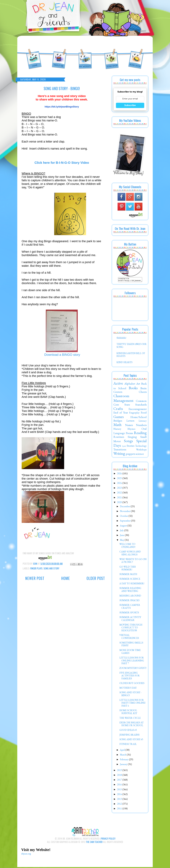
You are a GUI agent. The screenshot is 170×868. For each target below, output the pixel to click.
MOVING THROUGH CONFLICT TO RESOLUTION (131, 628)
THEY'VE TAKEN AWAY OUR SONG (132, 346)
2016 (120, 785)
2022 (120, 493)
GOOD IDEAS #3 (128, 731)
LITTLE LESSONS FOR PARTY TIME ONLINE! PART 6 (132, 704)
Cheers (143, 393)
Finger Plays (36, 568)
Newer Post (35, 578)
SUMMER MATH (128, 575)
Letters (130, 421)
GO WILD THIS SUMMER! (128, 569)
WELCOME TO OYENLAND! (127, 546)
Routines (119, 438)
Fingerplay (134, 413)
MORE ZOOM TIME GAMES (130, 652)
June (122, 536)
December (125, 507)
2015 (120, 790)
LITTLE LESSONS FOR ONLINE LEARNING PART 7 (132, 661)
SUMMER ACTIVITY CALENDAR (130, 619)
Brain (144, 389)
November (125, 512)
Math (117, 425)
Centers (118, 393)
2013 (120, 800)
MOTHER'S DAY (128, 689)
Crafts (118, 409)
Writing (119, 454)
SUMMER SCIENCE (130, 580)
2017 (120, 780)
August (124, 526)
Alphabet (130, 384)
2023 (120, 489)
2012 (120, 805)
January (124, 765)
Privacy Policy (108, 839)
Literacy (143, 422)
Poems (129, 434)
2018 (120, 776)
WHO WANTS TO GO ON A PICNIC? (133, 561)
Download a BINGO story (62, 355)
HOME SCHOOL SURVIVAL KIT (128, 713)
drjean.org (26, 854)
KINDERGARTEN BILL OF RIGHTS (131, 355)
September (126, 521)
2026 (120, 474)
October (124, 517)
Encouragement (138, 410)
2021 (120, 498)
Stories (130, 446)
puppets (130, 455)
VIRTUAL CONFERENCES (129, 637)
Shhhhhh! (121, 339)
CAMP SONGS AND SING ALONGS (130, 554)
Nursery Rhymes (124, 430)
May (122, 541)
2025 (120, 479)
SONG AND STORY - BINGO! (130, 695)
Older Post (96, 578)
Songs (128, 442)
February (125, 760)
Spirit (124, 447)
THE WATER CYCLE (130, 719)
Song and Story (51, 568)
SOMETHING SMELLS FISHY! (131, 645)
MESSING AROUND (130, 596)
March (123, 755)
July (122, 531)
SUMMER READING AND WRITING (130, 590)
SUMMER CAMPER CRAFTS (130, 607)
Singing (132, 438)
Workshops (141, 450)
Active (118, 384)
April (123, 751)
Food (144, 413)
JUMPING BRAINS (129, 735)
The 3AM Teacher (94, 843)
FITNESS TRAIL (128, 745)
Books (133, 389)
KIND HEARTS (124, 363)
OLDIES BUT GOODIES (132, 684)
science (140, 455)
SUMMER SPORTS (129, 613)
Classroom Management (123, 399)
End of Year (121, 413)
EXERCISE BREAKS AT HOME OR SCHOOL (131, 725)
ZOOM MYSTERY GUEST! (133, 669)
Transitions (120, 450)
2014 (120, 795)
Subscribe (130, 105)
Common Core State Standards (130, 403)
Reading (140, 434)
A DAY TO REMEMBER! (132, 584)
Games (119, 417)
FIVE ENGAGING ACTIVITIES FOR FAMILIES (130, 676)
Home (66, 578)
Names (129, 426)
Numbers (141, 426)
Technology (141, 447)
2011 (120, 809)
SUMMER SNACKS (129, 601)
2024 (120, 484)
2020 (120, 503)
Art (138, 384)
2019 (120, 771)
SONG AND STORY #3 (131, 740)
